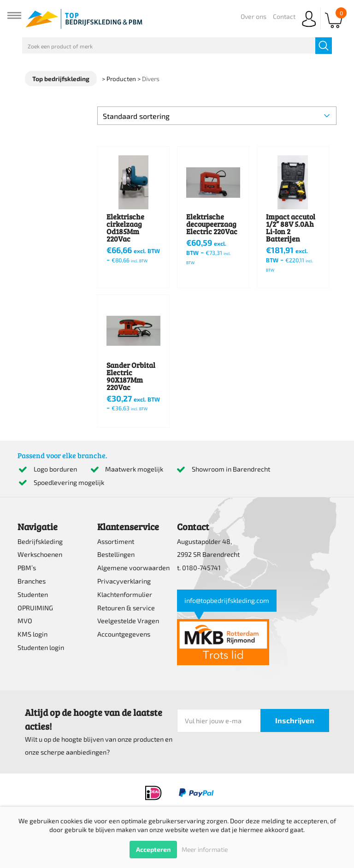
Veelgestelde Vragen (128, 621)
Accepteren (153, 849)
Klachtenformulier (125, 594)
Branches (32, 581)
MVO (25, 621)
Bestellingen (116, 554)
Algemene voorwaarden (133, 568)
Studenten (33, 594)
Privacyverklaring (124, 581)
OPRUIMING (35, 608)
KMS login (32, 634)
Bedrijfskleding (40, 541)
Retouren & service (126, 608)
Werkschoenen (40, 554)
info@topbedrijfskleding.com (227, 600)
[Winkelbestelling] (217, 116)
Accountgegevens (124, 634)
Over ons (254, 16)
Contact (284, 16)
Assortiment (116, 541)
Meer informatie (205, 849)
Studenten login (41, 647)
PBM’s (27, 568)
